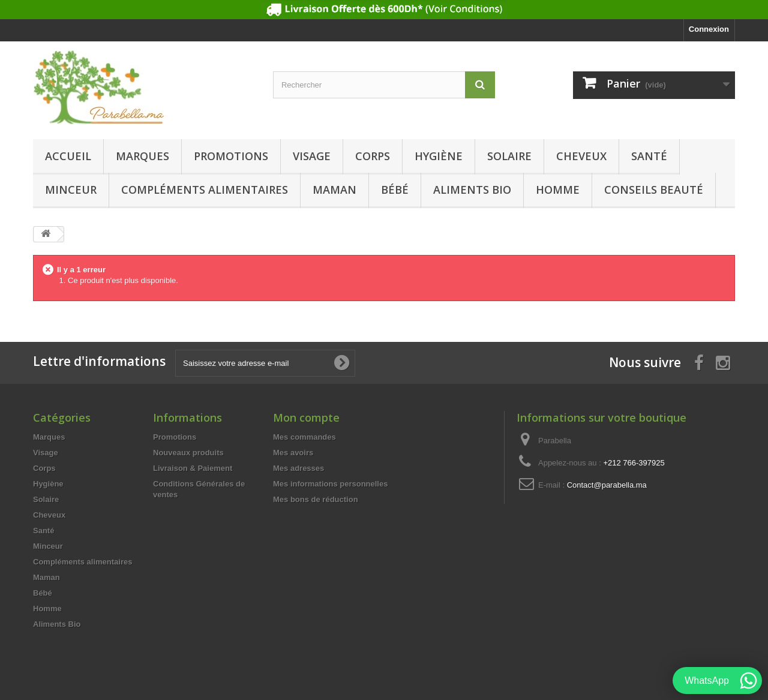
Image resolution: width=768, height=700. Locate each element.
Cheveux (581, 156)
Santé (649, 156)
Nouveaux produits (188, 453)
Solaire (509, 156)
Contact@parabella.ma (607, 485)
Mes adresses (298, 468)
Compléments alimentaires (205, 190)
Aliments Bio (472, 190)
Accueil (68, 156)
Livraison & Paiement (193, 468)
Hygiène (439, 156)
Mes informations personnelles (330, 484)
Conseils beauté (654, 190)
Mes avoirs (293, 453)
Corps (373, 156)
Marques (142, 156)
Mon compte (306, 417)
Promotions (231, 156)
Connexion (709, 29)
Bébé (395, 190)
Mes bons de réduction (316, 499)
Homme (558, 190)
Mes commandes (304, 437)
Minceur (71, 190)
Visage (312, 156)
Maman (334, 190)
